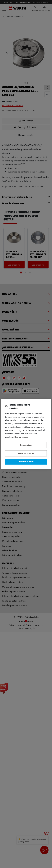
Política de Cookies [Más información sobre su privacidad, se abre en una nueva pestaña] (20, 437)
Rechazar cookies (26, 453)
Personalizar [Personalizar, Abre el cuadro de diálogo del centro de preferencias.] (26, 445)
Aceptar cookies (26, 461)
